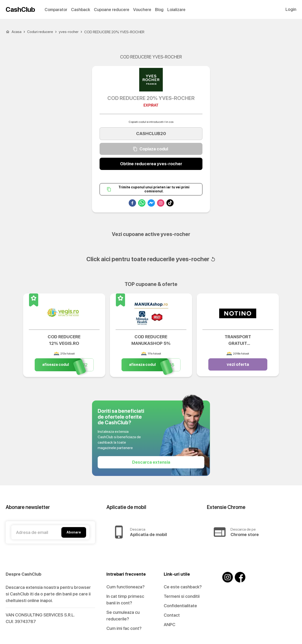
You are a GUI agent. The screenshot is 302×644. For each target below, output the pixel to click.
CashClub (20, 9)
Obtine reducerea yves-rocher (151, 164)
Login (291, 9)
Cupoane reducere (112, 10)
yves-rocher (69, 32)
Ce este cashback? (183, 587)
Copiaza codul (151, 149)
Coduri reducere (40, 32)
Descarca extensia (151, 462)
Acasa (17, 32)
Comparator (56, 10)
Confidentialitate (180, 606)
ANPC (170, 625)
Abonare (74, 532)
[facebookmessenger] (151, 204)
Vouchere (142, 10)
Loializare (176, 10)
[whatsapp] (142, 204)
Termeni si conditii (182, 596)
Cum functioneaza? (126, 587)
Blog (159, 10)
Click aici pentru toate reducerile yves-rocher (151, 259)
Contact (172, 615)
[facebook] (132, 204)
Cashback (81, 10)
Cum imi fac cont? (124, 628)
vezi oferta (238, 364)
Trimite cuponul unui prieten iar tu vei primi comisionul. (151, 189)
